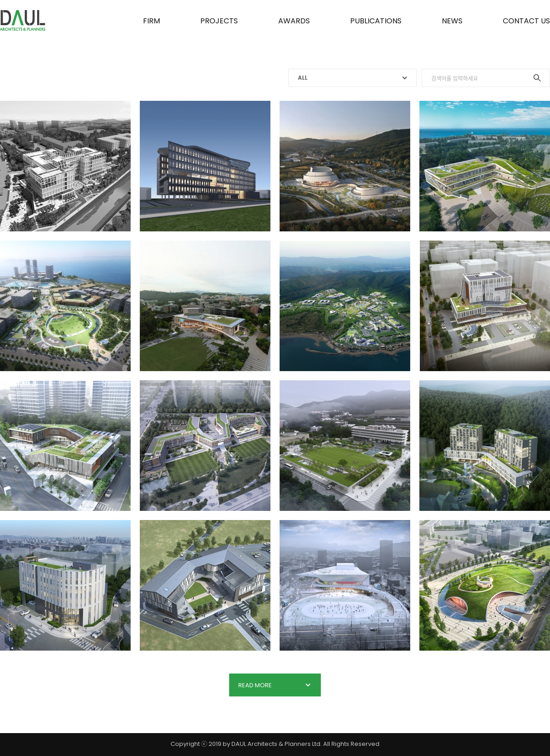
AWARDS (294, 21)
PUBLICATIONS (376, 21)
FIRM (151, 21)
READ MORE (275, 685)
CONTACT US (526, 21)
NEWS (452, 21)
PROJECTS (219, 21)
